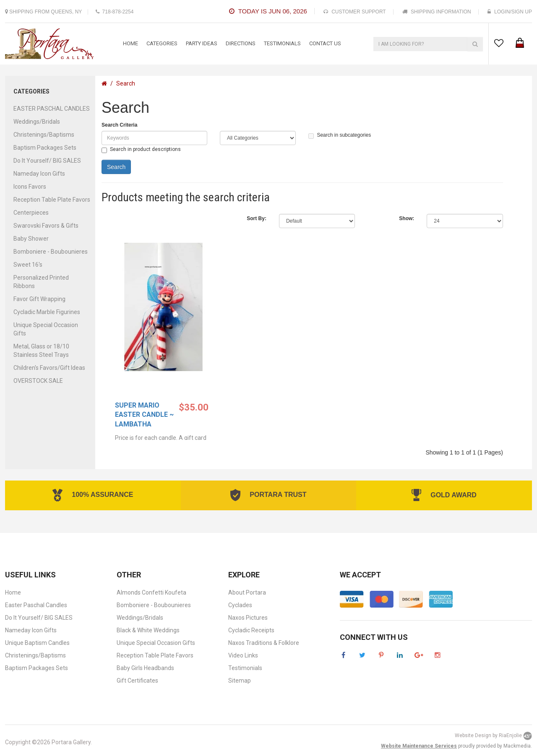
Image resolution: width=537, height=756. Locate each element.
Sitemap (240, 681)
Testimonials (245, 668)
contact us (325, 43)
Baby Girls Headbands (145, 668)
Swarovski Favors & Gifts (46, 226)
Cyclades (240, 605)
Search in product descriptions (141, 150)
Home (130, 43)
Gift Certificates (137, 681)
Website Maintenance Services (419, 746)
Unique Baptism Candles (37, 643)
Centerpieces (31, 213)
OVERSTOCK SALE (38, 381)
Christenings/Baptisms (44, 135)
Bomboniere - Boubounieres (51, 252)
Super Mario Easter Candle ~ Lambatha (144, 415)
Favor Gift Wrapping (39, 299)
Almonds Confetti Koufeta (151, 592)
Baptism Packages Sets (45, 148)
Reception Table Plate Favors (52, 200)
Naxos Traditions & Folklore (264, 643)
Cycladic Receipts (251, 630)
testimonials (282, 43)
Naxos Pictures (248, 618)
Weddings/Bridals (37, 122)
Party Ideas (202, 43)
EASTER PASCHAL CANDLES (52, 109)
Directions (241, 43)
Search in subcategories (340, 135)
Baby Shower (31, 239)
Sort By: (257, 218)
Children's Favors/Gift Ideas (49, 368)
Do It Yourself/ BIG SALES (47, 161)
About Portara (247, 592)
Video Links (243, 655)
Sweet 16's (28, 265)
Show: (407, 218)
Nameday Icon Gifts (39, 174)
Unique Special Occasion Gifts (156, 643)
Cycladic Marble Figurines (47, 312)
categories (162, 43)
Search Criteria (119, 125)
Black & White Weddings (148, 630)
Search (126, 83)
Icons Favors (30, 187)
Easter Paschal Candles (36, 605)
